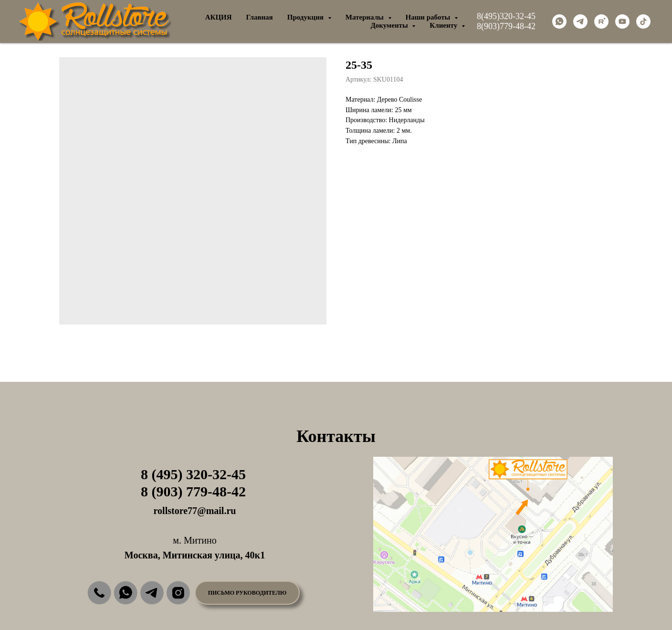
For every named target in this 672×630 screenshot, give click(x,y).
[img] (99, 593)
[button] (247, 593)
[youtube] (622, 21)
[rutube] (601, 21)
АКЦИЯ (219, 17)
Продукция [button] (306, 17)
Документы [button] (390, 25)
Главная (260, 17)
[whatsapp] (559, 21)
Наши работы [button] (429, 17)
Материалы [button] (366, 17)
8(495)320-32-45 (506, 16)
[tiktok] (643, 21)
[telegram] (580, 21)
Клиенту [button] (444, 25)
